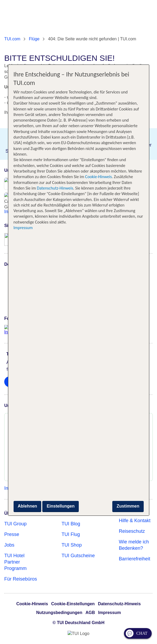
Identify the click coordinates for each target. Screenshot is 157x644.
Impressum (23, 228)
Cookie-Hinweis (98, 177)
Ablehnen (28, 506)
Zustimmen (128, 506)
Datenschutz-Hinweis (55, 188)
